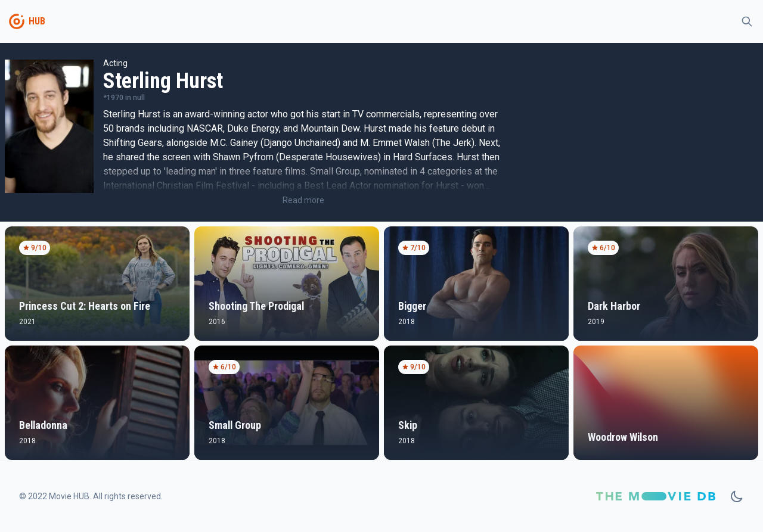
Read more (303, 200)
